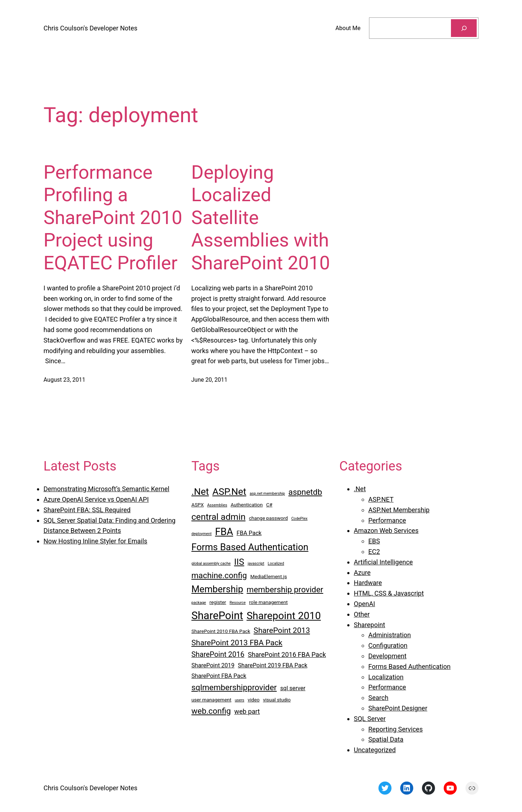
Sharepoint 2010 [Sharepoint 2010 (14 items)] (284, 616)
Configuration (388, 645)
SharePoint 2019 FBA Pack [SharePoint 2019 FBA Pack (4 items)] (273, 665)
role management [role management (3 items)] (268, 602)
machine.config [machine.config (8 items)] (219, 575)
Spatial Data (386, 739)
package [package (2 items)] (199, 603)
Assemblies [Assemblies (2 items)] (217, 505)
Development (387, 656)
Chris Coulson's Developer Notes (90, 28)
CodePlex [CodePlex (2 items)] (299, 519)
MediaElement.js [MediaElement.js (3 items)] (269, 576)
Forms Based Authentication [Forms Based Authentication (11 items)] (250, 547)
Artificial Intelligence (383, 562)
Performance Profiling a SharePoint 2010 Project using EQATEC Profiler (113, 218)
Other (362, 614)
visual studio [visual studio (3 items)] (277, 700)
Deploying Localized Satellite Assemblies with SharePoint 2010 (261, 218)
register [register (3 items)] (218, 602)
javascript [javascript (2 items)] (256, 564)
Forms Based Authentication (409, 666)
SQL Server (370, 719)
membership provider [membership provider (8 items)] (285, 589)
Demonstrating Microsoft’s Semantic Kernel (106, 489)
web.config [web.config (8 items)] (211, 711)
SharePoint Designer (398, 708)
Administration (390, 635)
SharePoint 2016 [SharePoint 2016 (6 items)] (218, 654)
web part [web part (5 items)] (247, 711)
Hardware (368, 583)
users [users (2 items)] (240, 700)
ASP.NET (381, 499)
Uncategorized (375, 750)
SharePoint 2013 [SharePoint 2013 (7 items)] (282, 630)
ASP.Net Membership (399, 510)
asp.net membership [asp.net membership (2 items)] (267, 494)
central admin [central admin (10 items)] (218, 517)
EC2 (374, 552)
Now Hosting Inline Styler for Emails (95, 541)
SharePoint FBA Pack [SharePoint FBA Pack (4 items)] (219, 676)
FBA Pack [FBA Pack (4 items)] (249, 533)
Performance (387, 520)
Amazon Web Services (386, 531)
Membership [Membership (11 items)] (217, 589)
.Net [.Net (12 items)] (200, 492)
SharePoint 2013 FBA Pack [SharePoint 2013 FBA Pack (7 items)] (237, 643)
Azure (362, 573)
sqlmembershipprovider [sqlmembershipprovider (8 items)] (234, 687)
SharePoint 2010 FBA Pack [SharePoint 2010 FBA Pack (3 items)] (221, 631)
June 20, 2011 (210, 380)
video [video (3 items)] (254, 700)
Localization (386, 677)
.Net (360, 489)
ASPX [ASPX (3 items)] (198, 505)
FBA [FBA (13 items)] (224, 532)
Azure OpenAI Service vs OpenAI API (96, 499)
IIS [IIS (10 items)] (239, 562)
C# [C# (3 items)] (269, 505)
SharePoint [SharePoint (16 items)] (217, 616)
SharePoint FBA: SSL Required (87, 510)
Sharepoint (369, 625)
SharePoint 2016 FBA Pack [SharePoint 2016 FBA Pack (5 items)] (287, 654)
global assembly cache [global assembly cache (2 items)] (211, 564)
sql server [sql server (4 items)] (293, 688)
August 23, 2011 (65, 380)
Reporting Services (395, 729)
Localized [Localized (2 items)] (276, 564)
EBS (374, 541)
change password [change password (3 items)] (268, 518)
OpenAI (364, 604)
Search (378, 698)
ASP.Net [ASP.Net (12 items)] (229, 492)
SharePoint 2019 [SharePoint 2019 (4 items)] (213, 665)
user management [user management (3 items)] (211, 700)
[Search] (464, 28)
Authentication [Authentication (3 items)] (247, 505)
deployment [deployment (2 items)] (202, 534)
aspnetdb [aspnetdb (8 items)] (305, 492)
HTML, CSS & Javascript (389, 593)
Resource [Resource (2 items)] (237, 603)
